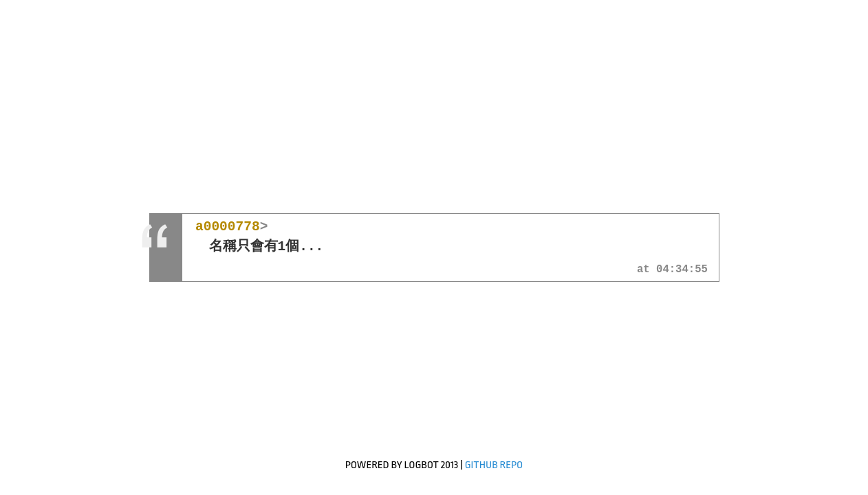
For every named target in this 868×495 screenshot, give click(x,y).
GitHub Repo (494, 465)
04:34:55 (682, 270)
